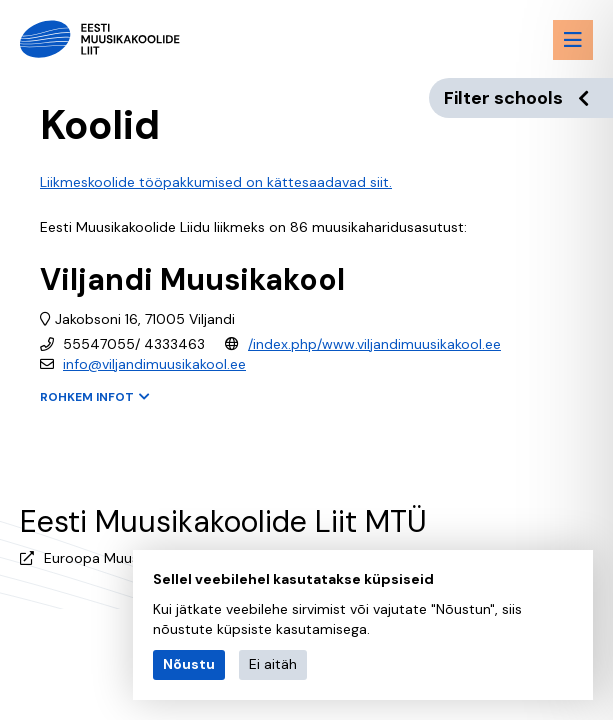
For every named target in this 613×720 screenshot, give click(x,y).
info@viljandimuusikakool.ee (154, 364)
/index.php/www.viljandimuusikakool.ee (374, 344)
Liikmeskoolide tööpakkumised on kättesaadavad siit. (216, 182)
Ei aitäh (273, 664)
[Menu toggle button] (573, 40)
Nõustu (189, 664)
